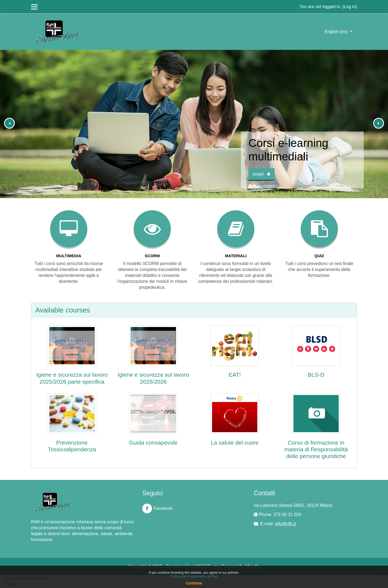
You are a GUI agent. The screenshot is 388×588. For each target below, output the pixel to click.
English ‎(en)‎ (337, 32)
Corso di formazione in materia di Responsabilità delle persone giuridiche (316, 449)
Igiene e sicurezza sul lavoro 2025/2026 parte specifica (72, 378)
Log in (350, 7)
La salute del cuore (235, 443)
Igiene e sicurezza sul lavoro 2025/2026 (153, 378)
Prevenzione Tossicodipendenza (72, 446)
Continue (194, 583)
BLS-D (316, 375)
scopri (261, 174)
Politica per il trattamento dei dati (194, 576)
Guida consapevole (153, 443)
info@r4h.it (285, 524)
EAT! (235, 375)
